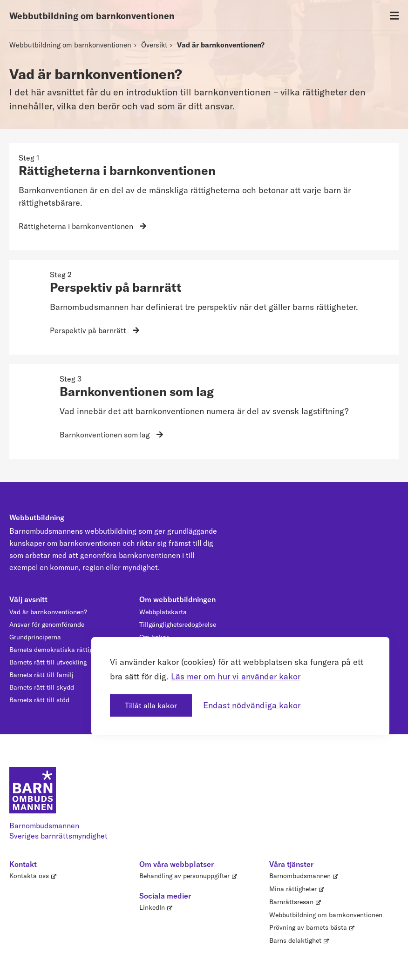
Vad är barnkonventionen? (221, 45)
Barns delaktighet (295, 940)
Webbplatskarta (163, 612)
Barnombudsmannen (300, 876)
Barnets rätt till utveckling (48, 662)
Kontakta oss (29, 876)
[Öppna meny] (394, 16)
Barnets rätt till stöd (39, 700)
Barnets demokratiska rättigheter (58, 650)
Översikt (154, 45)
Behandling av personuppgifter (184, 876)
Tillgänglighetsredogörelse (178, 624)
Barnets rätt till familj (41, 675)
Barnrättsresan (291, 902)
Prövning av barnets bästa (308, 927)
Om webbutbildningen (177, 599)
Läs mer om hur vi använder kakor (236, 675)
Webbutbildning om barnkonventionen (92, 16)
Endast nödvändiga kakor (252, 703)
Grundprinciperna (35, 637)
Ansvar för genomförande (47, 624)
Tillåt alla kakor (151, 704)
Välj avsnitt (28, 599)
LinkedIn (152, 907)
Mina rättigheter (293, 889)
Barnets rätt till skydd (42, 687)
